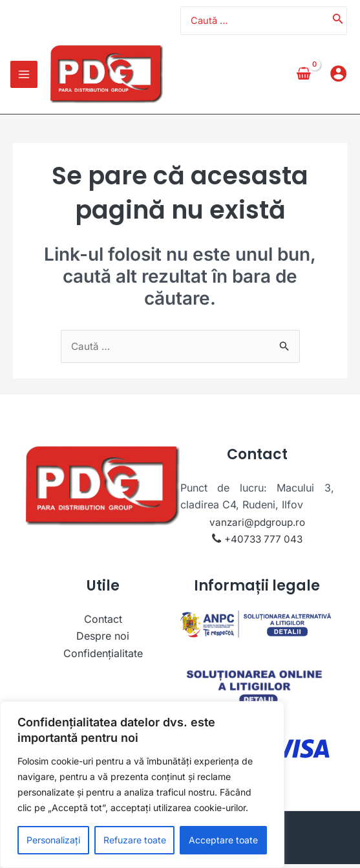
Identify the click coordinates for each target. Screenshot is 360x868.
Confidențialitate (103, 656)
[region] (142, 785)
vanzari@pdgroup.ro (257, 525)
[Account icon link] (338, 77)
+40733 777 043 (263, 543)
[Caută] (338, 22)
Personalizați (53, 840)
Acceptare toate (223, 840)
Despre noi (103, 640)
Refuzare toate (135, 840)
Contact (103, 622)
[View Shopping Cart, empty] (303, 77)
